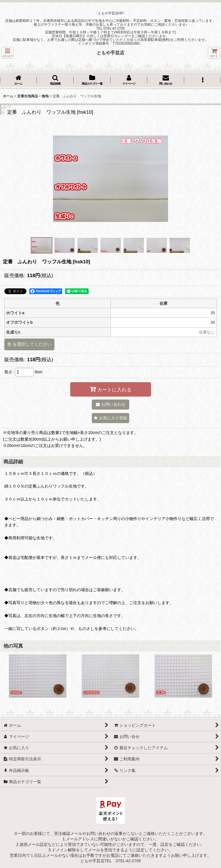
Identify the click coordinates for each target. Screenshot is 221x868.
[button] (7, 53)
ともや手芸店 (110, 53)
